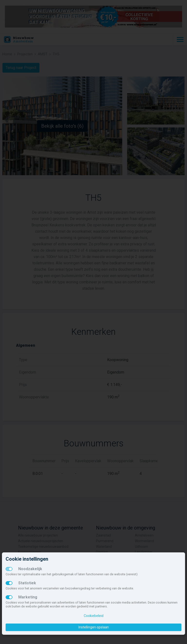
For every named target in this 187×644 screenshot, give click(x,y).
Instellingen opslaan (94, 627)
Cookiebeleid (94, 616)
